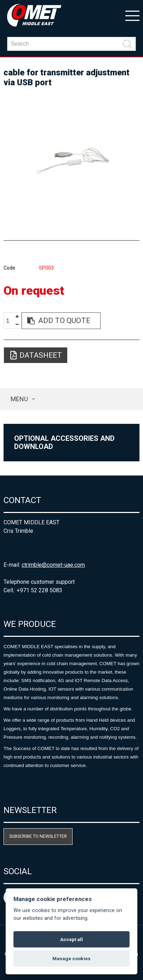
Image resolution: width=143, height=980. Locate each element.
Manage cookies (71, 958)
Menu (19, 399)
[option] (71, 161)
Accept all (71, 939)
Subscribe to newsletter (38, 836)
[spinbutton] (10, 321)
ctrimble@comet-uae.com (53, 565)
